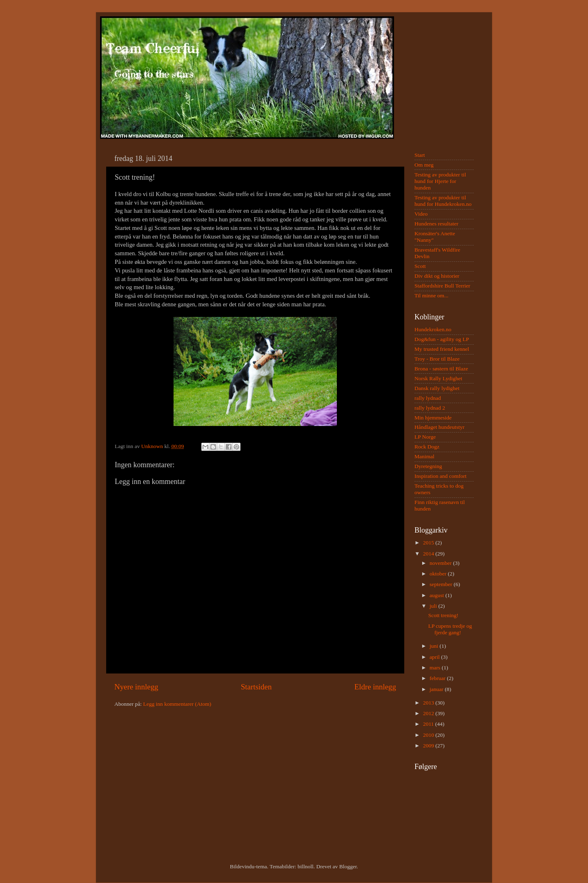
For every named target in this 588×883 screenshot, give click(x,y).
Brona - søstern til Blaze (441, 369)
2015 (429, 543)
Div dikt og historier (437, 276)
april (435, 657)
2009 (429, 746)
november (441, 563)
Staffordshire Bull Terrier (442, 286)
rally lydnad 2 (430, 408)
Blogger (348, 866)
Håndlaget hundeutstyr (440, 427)
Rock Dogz (427, 447)
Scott (420, 266)
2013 (429, 703)
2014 (429, 554)
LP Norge (425, 437)
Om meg (424, 165)
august (438, 595)
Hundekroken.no (433, 329)
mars (436, 668)
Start (420, 155)
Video (421, 214)
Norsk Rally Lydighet (438, 378)
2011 (429, 724)
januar (437, 689)
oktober (439, 574)
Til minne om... (431, 295)
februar (438, 678)
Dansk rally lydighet (437, 388)
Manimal (424, 456)
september (442, 584)
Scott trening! (443, 615)
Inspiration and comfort (440, 476)
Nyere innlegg (136, 687)
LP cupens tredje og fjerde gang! (450, 629)
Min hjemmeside (433, 418)
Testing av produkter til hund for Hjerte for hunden (440, 181)
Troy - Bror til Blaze (437, 359)
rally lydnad (428, 398)
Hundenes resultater (437, 224)
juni (434, 646)
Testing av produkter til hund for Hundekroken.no (443, 201)
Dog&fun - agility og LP (442, 339)
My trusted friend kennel (442, 349)
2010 (429, 735)
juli (434, 606)
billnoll (306, 866)
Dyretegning (428, 466)
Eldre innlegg (375, 687)
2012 (429, 713)
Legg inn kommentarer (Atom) (177, 704)
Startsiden (256, 687)
